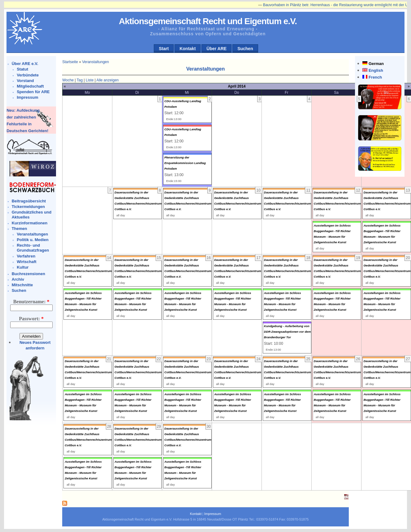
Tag (80, 80)
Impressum (27, 97)
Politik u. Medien (33, 240)
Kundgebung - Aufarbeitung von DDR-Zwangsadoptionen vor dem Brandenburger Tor (287, 332)
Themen (19, 229)
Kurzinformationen (30, 223)
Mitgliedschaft (30, 86)
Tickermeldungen (28, 207)
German (376, 64)
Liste (90, 80)
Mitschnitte (22, 285)
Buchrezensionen (28, 274)
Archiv (18, 279)
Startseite (70, 62)
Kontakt (188, 49)
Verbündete (28, 75)
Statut (22, 69)
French (375, 77)
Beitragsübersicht (29, 201)
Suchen (245, 49)
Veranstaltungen (32, 234)
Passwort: (31, 319)
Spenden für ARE (33, 92)
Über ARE (216, 49)
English (376, 70)
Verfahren (26, 256)
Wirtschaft (26, 262)
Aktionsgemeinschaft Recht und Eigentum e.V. (208, 21)
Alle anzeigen (107, 80)
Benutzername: (31, 302)
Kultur (23, 267)
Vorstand (25, 81)
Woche (68, 80)
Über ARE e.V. (25, 64)
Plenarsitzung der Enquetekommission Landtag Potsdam (185, 163)
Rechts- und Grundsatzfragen (33, 248)
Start (164, 49)
